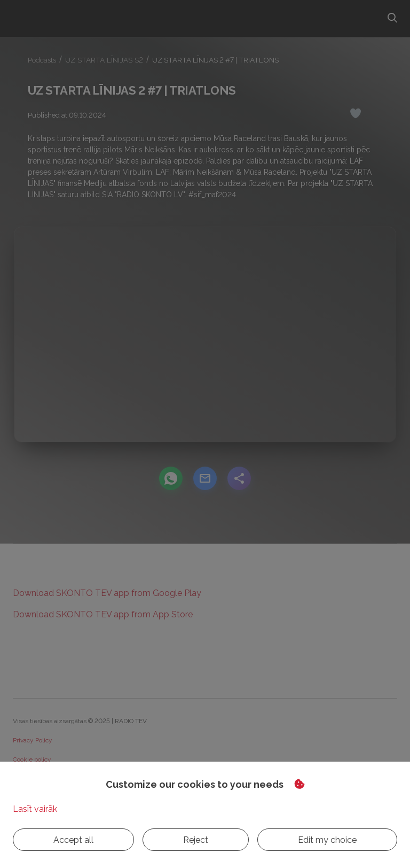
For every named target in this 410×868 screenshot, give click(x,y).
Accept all (43, 840)
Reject (104, 840)
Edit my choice (175, 840)
